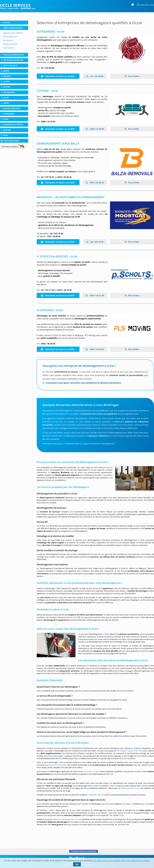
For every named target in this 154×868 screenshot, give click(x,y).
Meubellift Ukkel (95, 795)
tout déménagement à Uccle (69, 819)
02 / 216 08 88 (95, 76)
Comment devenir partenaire (84, 851)
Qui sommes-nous (145, 5)
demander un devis (91, 771)
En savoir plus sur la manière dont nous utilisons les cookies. (122, 861)
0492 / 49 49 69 (95, 349)
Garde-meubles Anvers (130, 788)
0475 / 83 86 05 (95, 183)
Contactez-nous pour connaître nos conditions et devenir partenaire (83, 383)
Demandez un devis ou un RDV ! (58, 76)
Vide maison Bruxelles (58, 765)
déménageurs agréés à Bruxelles (130, 751)
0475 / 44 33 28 (95, 295)
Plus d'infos (133, 76)
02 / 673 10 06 (95, 242)
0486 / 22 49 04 (95, 129)
